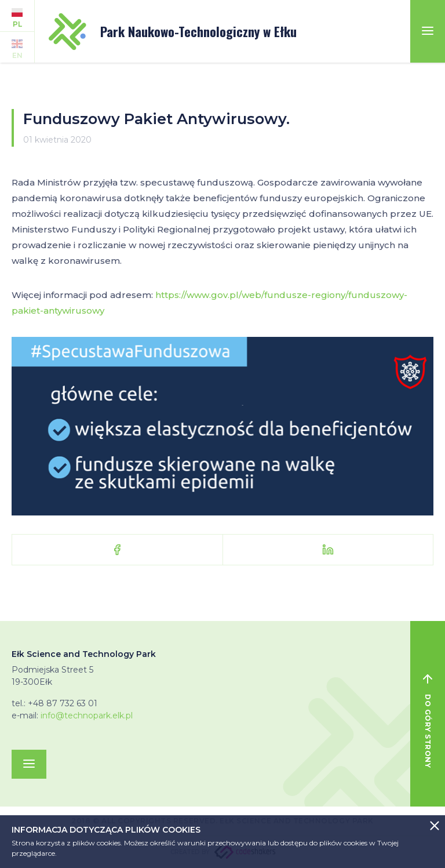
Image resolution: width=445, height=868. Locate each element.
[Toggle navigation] (428, 31)
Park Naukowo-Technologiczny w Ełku (173, 32)
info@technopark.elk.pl (87, 716)
